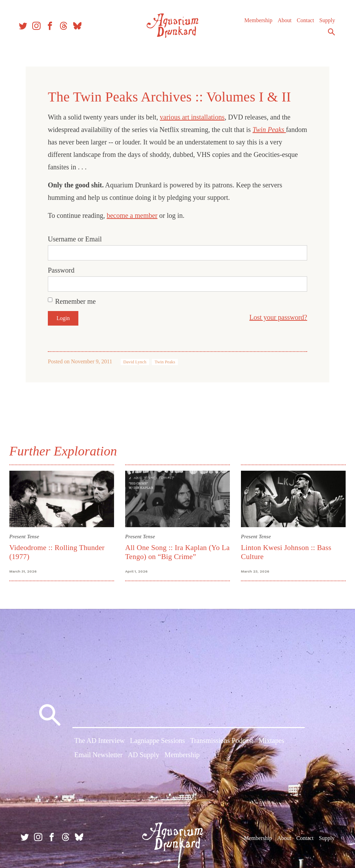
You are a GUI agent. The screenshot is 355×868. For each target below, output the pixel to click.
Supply (323, 24)
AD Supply (144, 756)
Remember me (75, 301)
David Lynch (135, 362)
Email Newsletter (98, 756)
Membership (254, 24)
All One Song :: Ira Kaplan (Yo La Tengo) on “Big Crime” (173, 551)
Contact (301, 24)
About (280, 24)
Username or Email (75, 239)
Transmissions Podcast (222, 742)
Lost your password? (278, 317)
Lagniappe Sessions (157, 742)
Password (61, 270)
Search (327, 36)
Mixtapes (271, 742)
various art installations (192, 117)
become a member (132, 215)
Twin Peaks (269, 130)
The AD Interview (99, 742)
